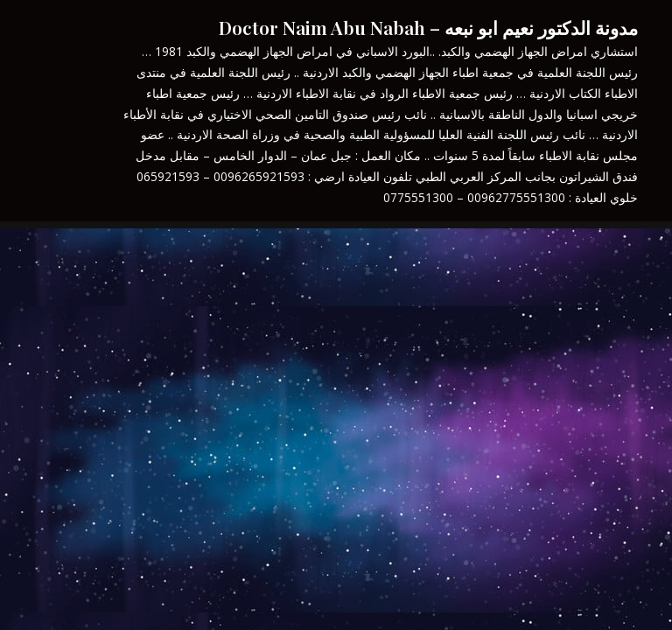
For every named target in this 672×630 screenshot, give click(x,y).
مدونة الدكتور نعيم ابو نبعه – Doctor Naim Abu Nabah (428, 27)
